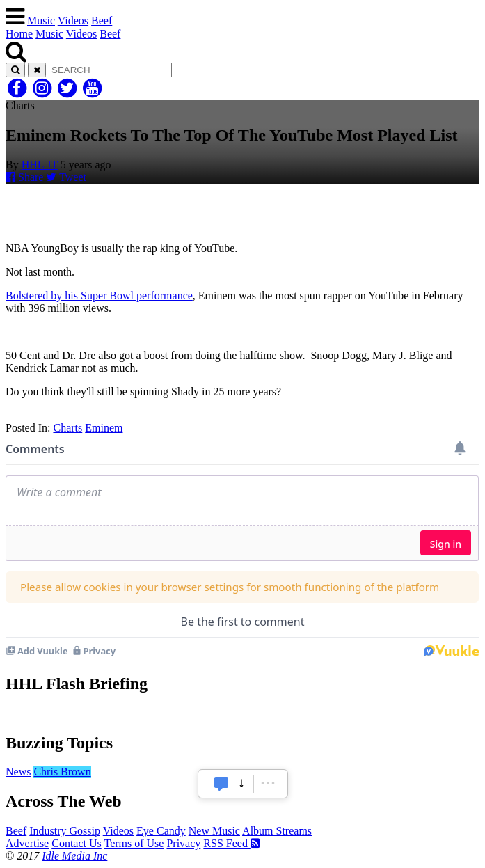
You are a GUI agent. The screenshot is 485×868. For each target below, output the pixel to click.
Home (19, 34)
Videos (73, 21)
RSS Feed (232, 843)
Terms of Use (134, 843)
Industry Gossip (65, 831)
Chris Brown (62, 772)
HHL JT (40, 165)
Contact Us (77, 843)
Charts (67, 428)
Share (24, 177)
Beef (102, 21)
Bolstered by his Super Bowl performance (99, 295)
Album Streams (277, 831)
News (18, 772)
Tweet (66, 177)
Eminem (104, 428)
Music (41, 21)
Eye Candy (161, 831)
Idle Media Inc (74, 856)
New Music (214, 831)
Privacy (183, 843)
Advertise (27, 843)
